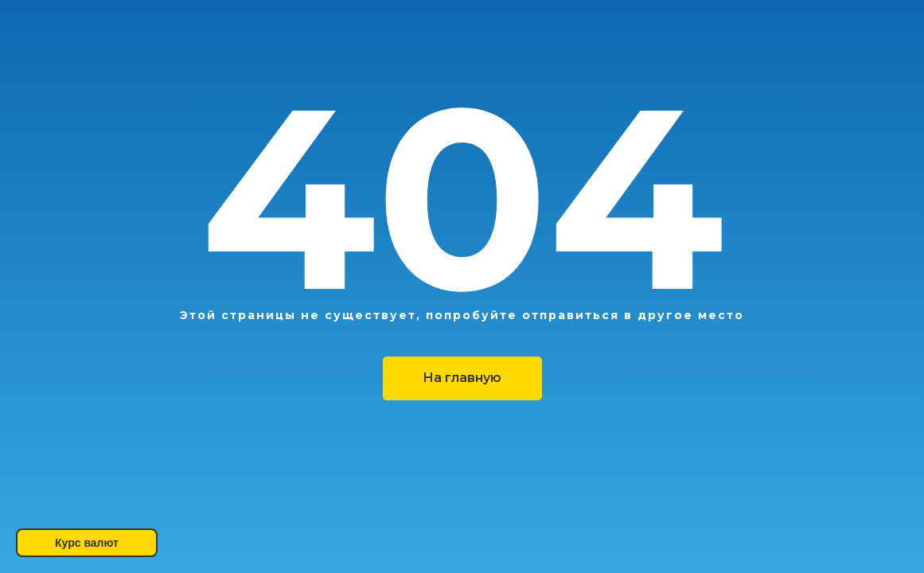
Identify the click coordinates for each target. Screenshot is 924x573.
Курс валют (87, 543)
